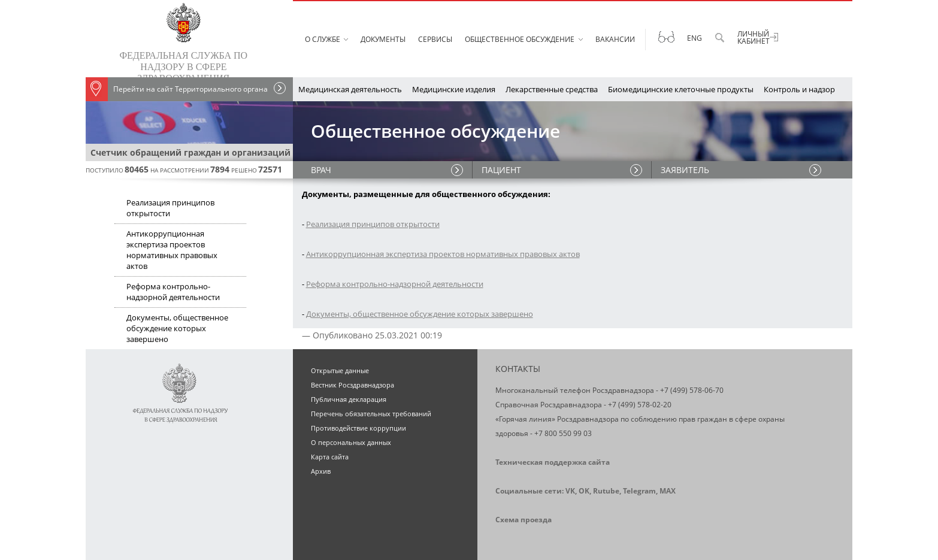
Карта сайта (330, 457)
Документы (383, 39)
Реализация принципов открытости (170, 208)
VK (570, 491)
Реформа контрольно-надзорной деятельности (173, 292)
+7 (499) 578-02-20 (640, 405)
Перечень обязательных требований (371, 414)
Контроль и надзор (799, 89)
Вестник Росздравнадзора (352, 385)
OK (584, 491)
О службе (323, 39)
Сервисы (435, 39)
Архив (321, 471)
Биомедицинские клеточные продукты (681, 89)
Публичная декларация (349, 399)
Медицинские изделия (454, 89)
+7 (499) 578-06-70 (692, 390)
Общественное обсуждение (520, 39)
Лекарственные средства (552, 89)
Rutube (606, 491)
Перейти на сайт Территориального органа (177, 89)
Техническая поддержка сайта (553, 462)
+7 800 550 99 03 (563, 433)
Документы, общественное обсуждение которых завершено (177, 328)
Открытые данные (340, 370)
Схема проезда (524, 520)
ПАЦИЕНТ (501, 170)
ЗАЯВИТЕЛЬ (685, 170)
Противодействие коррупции (358, 428)
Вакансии (615, 39)
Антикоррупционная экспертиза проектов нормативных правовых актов (172, 250)
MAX (668, 491)
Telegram (639, 491)
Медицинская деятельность (350, 89)
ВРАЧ (321, 170)
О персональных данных (351, 442)
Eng (695, 38)
